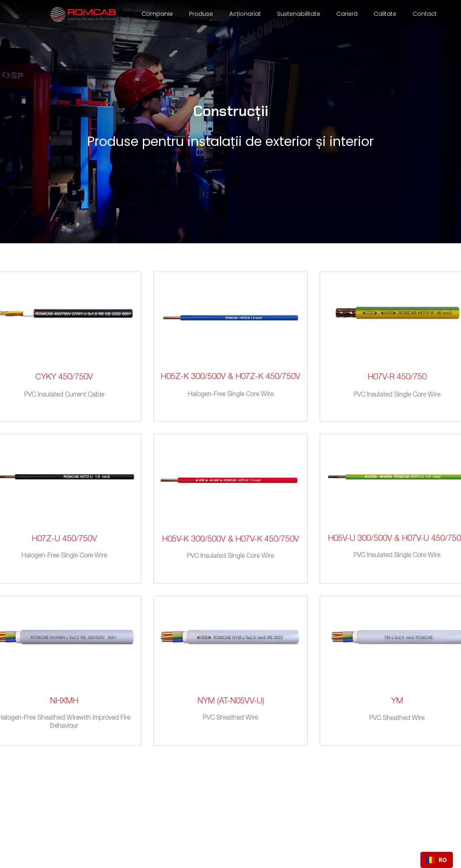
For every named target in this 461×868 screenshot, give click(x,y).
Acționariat (245, 14)
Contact (425, 14)
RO (437, 860)
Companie (157, 14)
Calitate (385, 14)
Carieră (347, 14)
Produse (201, 14)
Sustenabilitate (299, 14)
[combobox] (437, 860)
